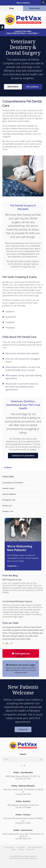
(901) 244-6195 (25, 794)
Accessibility (21, 847)
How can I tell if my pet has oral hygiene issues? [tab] (23, 360)
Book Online (13, 87)
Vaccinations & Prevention (13, 483)
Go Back (8, 467)
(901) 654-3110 (25, 839)
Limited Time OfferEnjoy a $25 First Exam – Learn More (22, 32)
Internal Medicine (9, 494)
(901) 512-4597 (25, 823)
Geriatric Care (8, 511)
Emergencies (21, 654)
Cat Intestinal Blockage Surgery (17, 601)
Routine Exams (8, 488)
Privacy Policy (9, 847)
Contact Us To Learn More (23, 456)
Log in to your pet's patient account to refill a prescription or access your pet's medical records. (21, 668)
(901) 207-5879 (25, 779)
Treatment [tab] (10, 322)
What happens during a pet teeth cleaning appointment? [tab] (23, 377)
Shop (12, 8)
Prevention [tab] (10, 328)
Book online (35, 8)
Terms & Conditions (34, 847)
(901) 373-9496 (25, 807)
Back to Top (31, 849)
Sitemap (21, 849)
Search (14, 849)
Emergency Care (9, 500)
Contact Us (23, 729)
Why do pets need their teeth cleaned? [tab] (22, 353)
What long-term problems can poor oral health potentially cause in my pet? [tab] (23, 369)
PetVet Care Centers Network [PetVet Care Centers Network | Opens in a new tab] (27, 858)
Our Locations (32, 87)
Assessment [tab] (11, 317)
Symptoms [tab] (10, 312)
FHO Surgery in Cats (12, 580)
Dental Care (7, 506)
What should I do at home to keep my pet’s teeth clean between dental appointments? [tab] (22, 387)
